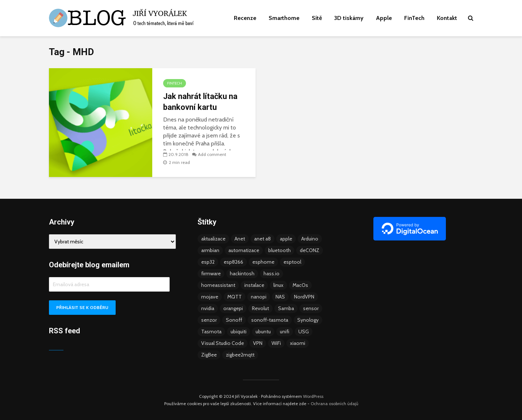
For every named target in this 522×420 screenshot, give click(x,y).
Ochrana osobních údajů (334, 403)
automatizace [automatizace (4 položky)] (244, 250)
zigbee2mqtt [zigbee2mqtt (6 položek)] (240, 355)
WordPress (313, 396)
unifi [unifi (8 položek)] (285, 332)
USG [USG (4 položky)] (304, 332)
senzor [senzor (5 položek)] (209, 320)
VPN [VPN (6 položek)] (258, 343)
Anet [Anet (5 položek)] (240, 239)
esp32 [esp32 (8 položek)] (208, 262)
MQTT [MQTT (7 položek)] (235, 297)
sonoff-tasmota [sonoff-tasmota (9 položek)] (270, 320)
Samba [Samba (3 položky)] (286, 308)
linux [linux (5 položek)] (278, 285)
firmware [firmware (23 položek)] (211, 273)
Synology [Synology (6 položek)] (308, 320)
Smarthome (284, 18)
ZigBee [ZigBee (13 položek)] (209, 355)
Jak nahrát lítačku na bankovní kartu (200, 102)
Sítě (317, 18)
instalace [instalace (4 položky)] (254, 285)
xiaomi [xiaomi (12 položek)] (298, 343)
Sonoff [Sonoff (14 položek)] (234, 320)
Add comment (212, 154)
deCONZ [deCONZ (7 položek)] (310, 250)
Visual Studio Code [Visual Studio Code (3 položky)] (223, 343)
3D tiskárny (349, 18)
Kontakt (447, 18)
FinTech (414, 18)
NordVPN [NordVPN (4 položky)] (304, 297)
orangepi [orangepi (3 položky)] (233, 308)
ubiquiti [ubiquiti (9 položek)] (239, 332)
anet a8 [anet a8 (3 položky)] (262, 239)
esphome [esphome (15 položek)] (263, 262)
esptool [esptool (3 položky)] (292, 262)
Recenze (245, 18)
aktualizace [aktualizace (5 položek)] (213, 239)
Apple (384, 18)
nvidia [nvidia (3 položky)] (208, 308)
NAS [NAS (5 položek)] (280, 297)
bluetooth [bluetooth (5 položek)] (279, 250)
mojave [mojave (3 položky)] (210, 297)
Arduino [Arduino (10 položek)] (310, 239)
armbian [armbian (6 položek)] (210, 250)
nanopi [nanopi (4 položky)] (259, 297)
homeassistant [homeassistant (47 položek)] (218, 285)
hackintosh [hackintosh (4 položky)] (242, 273)
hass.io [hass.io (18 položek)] (272, 273)
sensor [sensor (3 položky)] (311, 308)
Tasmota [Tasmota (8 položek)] (211, 332)
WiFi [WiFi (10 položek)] (276, 343)
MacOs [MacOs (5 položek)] (300, 285)
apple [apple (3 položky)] (286, 239)
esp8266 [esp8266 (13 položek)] (233, 262)
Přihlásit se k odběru (82, 307)
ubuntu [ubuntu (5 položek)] (263, 332)
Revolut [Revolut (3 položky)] (260, 308)
